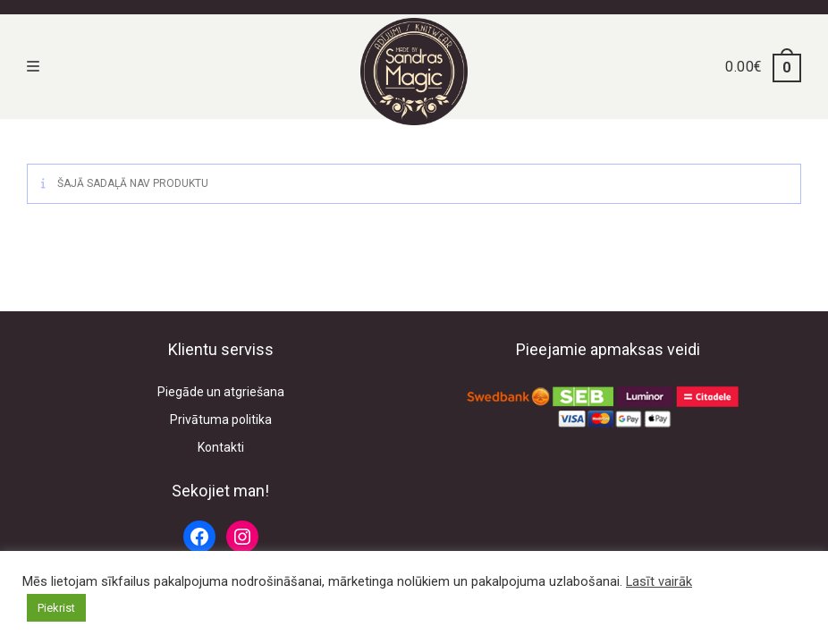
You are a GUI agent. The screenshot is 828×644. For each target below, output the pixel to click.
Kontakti (221, 447)
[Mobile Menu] (34, 67)
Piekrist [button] (56, 608)
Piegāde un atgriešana (221, 392)
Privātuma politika (221, 419)
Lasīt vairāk (659, 581)
